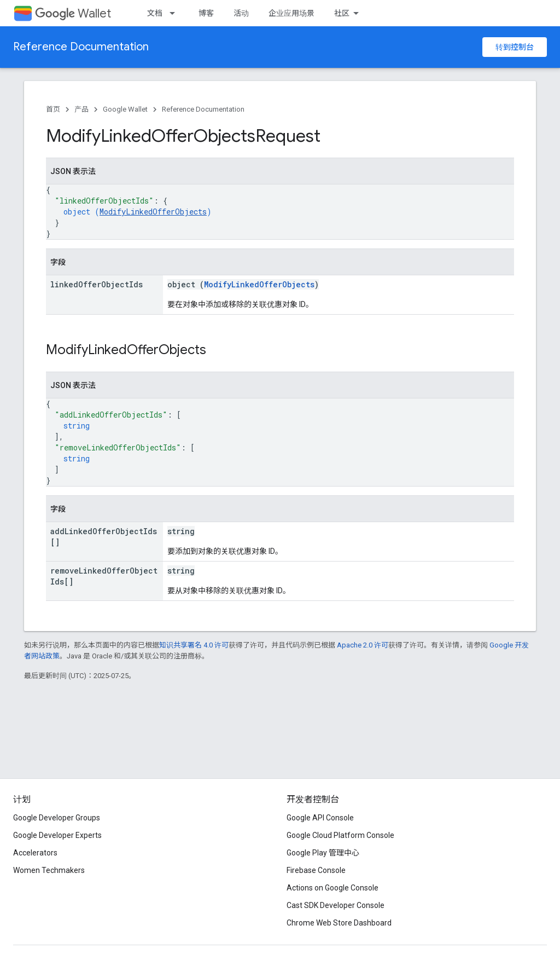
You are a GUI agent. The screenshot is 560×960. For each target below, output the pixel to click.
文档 (155, 13)
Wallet (73, 13)
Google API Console (320, 818)
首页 (53, 109)
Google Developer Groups (57, 818)
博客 (206, 13)
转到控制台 (515, 47)
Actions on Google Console (332, 888)
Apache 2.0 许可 (363, 645)
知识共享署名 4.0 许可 (194, 645)
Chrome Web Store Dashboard (339, 923)
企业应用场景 (291, 13)
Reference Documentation (81, 47)
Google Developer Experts (57, 835)
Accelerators (35, 853)
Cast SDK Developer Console (336, 905)
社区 (342, 13)
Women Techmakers (49, 870)
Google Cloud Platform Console (340, 835)
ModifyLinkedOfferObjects (153, 212)
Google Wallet (125, 109)
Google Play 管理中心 (323, 853)
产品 (81, 109)
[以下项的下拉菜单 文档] (176, 13)
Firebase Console (316, 870)
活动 (241, 13)
